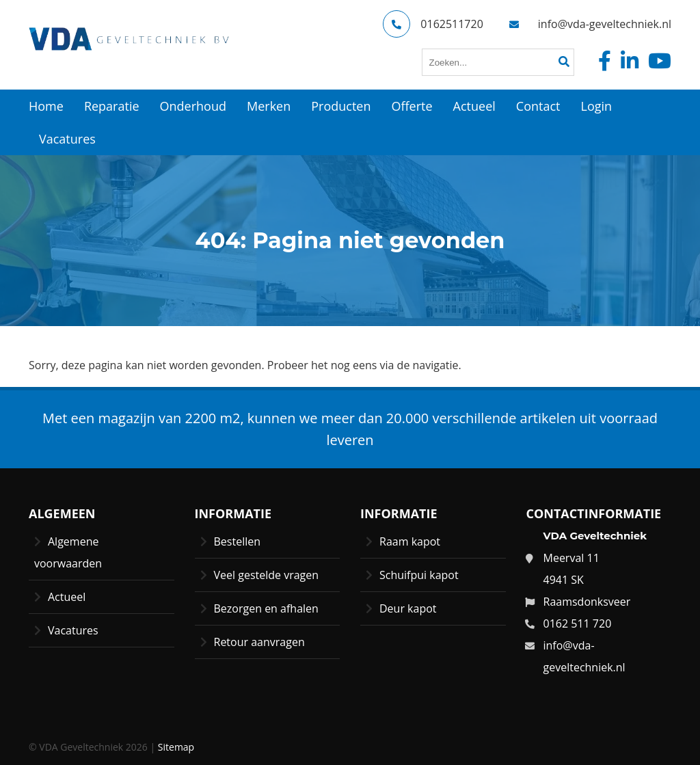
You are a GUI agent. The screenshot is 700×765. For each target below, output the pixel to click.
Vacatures (73, 630)
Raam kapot (410, 541)
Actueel (67, 597)
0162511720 (433, 24)
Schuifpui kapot (419, 575)
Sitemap (176, 747)
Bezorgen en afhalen (266, 608)
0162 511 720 (578, 623)
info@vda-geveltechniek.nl (586, 24)
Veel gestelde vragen (267, 575)
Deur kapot (408, 608)
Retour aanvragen (259, 642)
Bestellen (238, 541)
